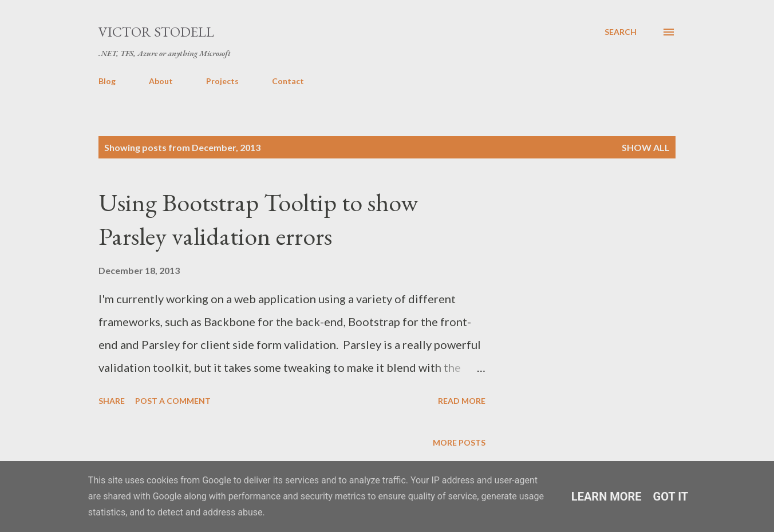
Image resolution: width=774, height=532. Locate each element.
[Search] (621, 32)
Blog (107, 81)
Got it (671, 497)
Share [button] (112, 401)
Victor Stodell (156, 32)
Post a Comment (173, 401)
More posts (459, 442)
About (161, 81)
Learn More (607, 497)
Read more (462, 401)
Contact (288, 81)
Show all (646, 147)
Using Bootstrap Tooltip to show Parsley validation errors (258, 219)
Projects (222, 81)
